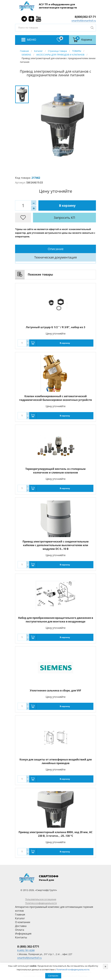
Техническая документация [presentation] (55, 257)
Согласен (53, 976)
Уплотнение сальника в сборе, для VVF (55, 690)
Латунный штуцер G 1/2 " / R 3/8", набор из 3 (55, 327)
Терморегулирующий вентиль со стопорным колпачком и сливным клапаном (55, 471)
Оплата (20, 930)
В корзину (67, 205)
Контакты (21, 937)
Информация (23, 934)
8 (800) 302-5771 (28, 946)
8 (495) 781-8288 (26, 950)
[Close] (105, 966)
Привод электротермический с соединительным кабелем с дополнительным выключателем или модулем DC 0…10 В (56, 545)
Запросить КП (64, 218)
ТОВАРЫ (77, 51)
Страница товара (57, 51)
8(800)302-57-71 (85, 17)
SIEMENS (26, 55)
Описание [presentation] (56, 249)
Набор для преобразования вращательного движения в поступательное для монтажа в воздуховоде (56, 620)
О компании (23, 922)
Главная (24, 51)
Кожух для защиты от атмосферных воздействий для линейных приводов (56, 761)
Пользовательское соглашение (41, 899)
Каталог (38, 51)
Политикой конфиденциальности (73, 970)
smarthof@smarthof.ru (84, 21)
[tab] (55, 249)
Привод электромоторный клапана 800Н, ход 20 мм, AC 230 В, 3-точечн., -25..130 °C (55, 834)
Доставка (21, 926)
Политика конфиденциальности (41, 903)
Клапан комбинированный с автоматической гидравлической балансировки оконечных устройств (55, 398)
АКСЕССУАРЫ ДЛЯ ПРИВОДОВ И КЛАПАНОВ (60, 55)
